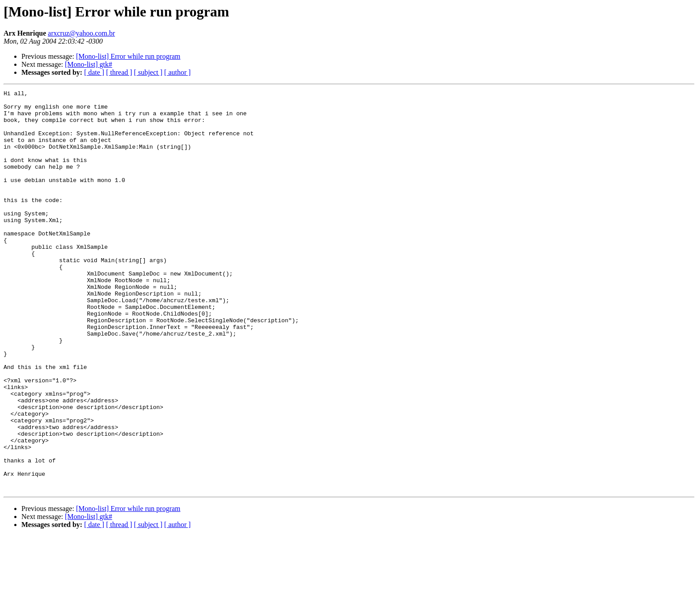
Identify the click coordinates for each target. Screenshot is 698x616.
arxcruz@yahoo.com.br (82, 33)
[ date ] (94, 72)
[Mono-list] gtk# (89, 64)
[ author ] (178, 72)
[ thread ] (119, 72)
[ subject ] (148, 72)
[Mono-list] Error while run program (128, 56)
